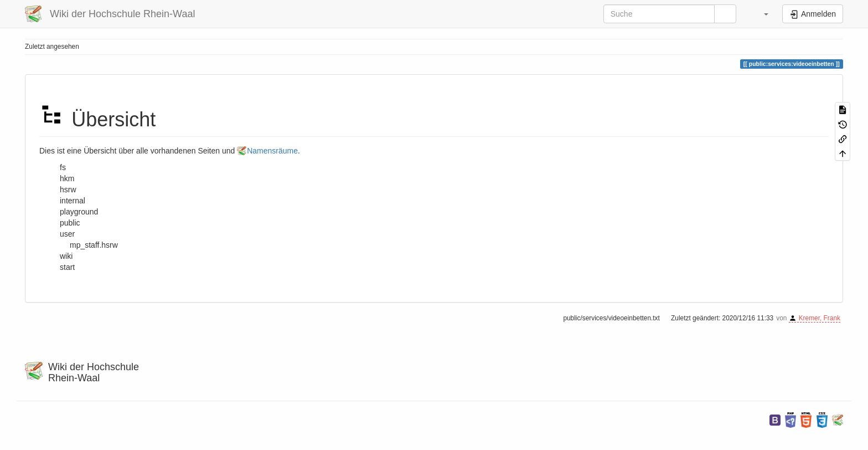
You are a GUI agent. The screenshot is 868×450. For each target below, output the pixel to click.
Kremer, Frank (820, 318)
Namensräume (272, 151)
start (67, 267)
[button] (761, 14)
